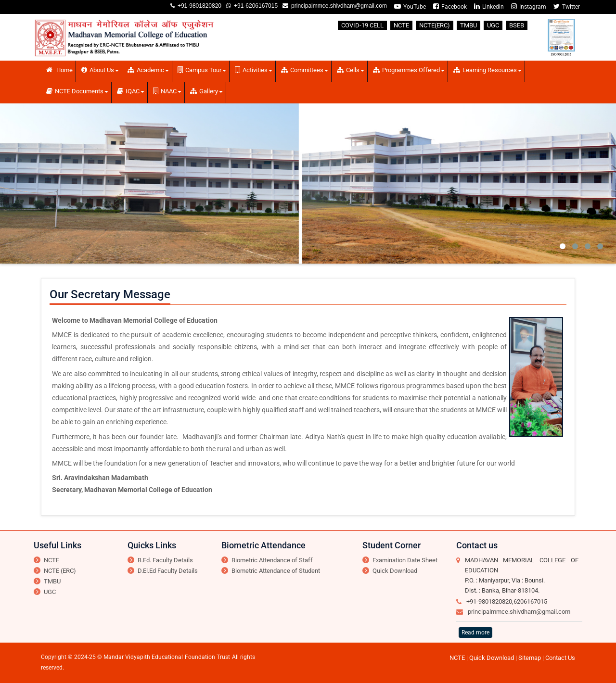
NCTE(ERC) (435, 25)
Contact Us (560, 658)
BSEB (517, 25)
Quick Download (395, 571)
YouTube (410, 6)
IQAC (131, 91)
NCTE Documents (77, 91)
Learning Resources (488, 70)
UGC (493, 25)
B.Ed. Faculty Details (165, 560)
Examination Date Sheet (405, 560)
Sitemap (530, 658)
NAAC (167, 91)
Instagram (529, 6)
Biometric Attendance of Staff (272, 560)
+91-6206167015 (254, 6)
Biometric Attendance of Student (276, 571)
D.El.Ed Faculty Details (168, 571)
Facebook (450, 6)
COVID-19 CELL (362, 25)
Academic (148, 70)
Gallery (206, 91)
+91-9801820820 (198, 6)
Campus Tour (202, 70)
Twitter (567, 6)
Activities (254, 70)
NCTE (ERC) (60, 571)
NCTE (401, 25)
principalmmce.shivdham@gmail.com (338, 6)
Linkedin (489, 6)
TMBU (468, 25)
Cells (351, 70)
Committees (305, 70)
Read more (475, 632)
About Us (100, 70)
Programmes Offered (409, 70)
